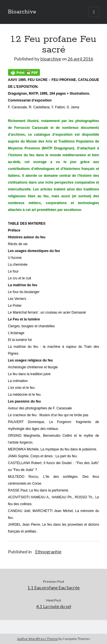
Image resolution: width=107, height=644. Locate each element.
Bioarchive (22, 12)
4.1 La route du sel (54, 606)
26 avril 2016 (80, 59)
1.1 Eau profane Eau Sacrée (53, 587)
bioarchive (51, 59)
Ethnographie (48, 551)
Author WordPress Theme (38, 639)
